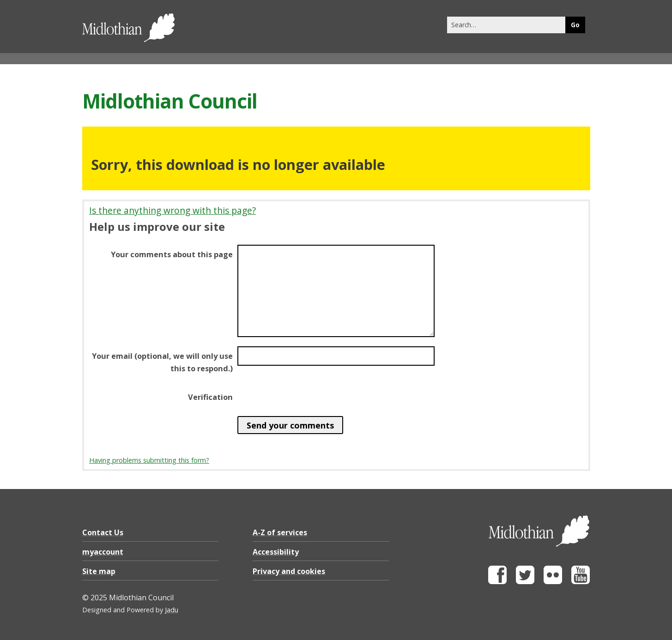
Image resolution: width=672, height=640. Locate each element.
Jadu (172, 610)
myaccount (103, 552)
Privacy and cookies (289, 571)
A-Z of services (280, 532)
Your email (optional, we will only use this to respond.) (162, 362)
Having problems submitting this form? (149, 460)
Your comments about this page (172, 254)
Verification (210, 397)
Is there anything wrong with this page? (173, 210)
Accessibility (276, 552)
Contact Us (103, 532)
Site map (99, 571)
